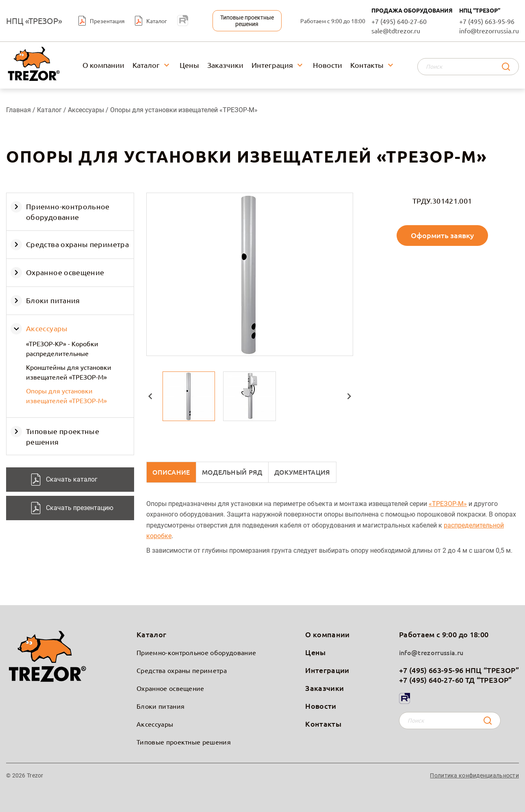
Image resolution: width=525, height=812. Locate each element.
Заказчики (225, 65)
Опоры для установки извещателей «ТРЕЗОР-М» (66, 395)
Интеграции (327, 670)
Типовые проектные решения (184, 742)
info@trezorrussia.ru (489, 30)
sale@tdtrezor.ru (396, 30)
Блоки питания (53, 300)
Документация (302, 472)
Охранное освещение (65, 272)
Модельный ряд (232, 472)
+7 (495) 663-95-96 (487, 21)
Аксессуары (87, 110)
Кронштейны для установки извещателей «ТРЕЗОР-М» (69, 372)
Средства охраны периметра (77, 244)
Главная (18, 110)
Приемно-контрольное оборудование (196, 652)
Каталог (146, 65)
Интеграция (272, 65)
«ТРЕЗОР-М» (448, 504)
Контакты (367, 65)
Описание (171, 472)
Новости (328, 65)
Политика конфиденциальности (474, 775)
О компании (103, 65)
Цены (189, 65)
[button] (150, 396)
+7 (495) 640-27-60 (399, 21)
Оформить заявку (442, 235)
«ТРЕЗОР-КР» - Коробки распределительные (62, 348)
